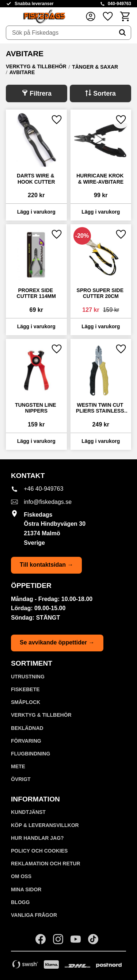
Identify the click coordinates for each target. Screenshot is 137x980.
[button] (108, 16)
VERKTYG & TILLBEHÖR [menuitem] (41, 715)
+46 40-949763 (43, 489)
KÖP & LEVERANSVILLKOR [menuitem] (45, 825)
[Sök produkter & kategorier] (60, 33)
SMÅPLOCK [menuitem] (26, 702)
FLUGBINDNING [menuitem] (31, 754)
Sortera (104, 93)
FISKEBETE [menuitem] (25, 689)
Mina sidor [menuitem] (26, 889)
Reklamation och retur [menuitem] (46, 864)
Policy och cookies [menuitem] (39, 851)
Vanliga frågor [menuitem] (34, 915)
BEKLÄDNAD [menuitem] (27, 728)
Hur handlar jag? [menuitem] (37, 838)
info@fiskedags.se (48, 502)
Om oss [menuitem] (21, 876)
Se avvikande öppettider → (57, 642)
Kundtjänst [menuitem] (28, 812)
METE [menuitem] (18, 766)
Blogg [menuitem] (20, 902)
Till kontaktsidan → (46, 565)
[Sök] (122, 33)
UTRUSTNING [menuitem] (28, 677)
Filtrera (41, 93)
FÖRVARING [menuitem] (26, 741)
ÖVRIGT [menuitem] (21, 779)
